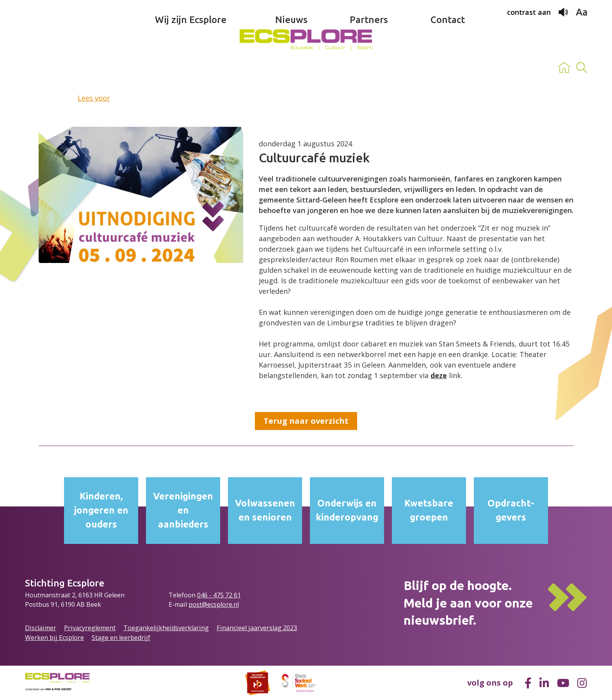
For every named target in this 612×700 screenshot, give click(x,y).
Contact (448, 68)
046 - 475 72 (215, 595)
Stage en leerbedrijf (121, 638)
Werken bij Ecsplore (54, 638)
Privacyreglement (90, 628)
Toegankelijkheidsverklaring (166, 628)
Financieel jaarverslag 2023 (257, 628)
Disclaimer (41, 628)
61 (237, 595)
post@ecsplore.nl (214, 604)
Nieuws (291, 68)
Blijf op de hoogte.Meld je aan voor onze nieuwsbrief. (468, 603)
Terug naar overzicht (306, 421)
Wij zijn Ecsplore (191, 68)
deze (439, 375)
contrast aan (529, 12)
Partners (369, 68)
